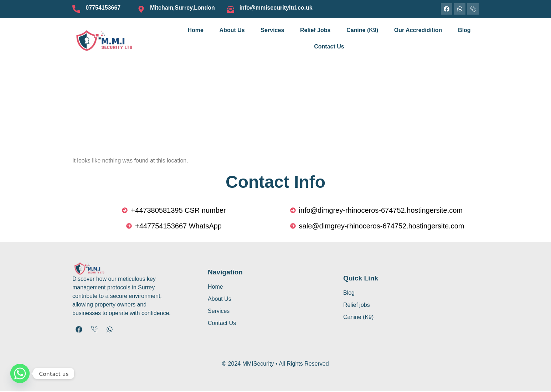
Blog (464, 30)
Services (272, 30)
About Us (232, 30)
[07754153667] (76, 9)
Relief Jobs (315, 30)
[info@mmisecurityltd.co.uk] (231, 9)
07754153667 (102, 8)
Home (195, 30)
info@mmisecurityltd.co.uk (276, 8)
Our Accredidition (418, 30)
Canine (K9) (362, 30)
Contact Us (329, 47)
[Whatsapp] (20, 373)
